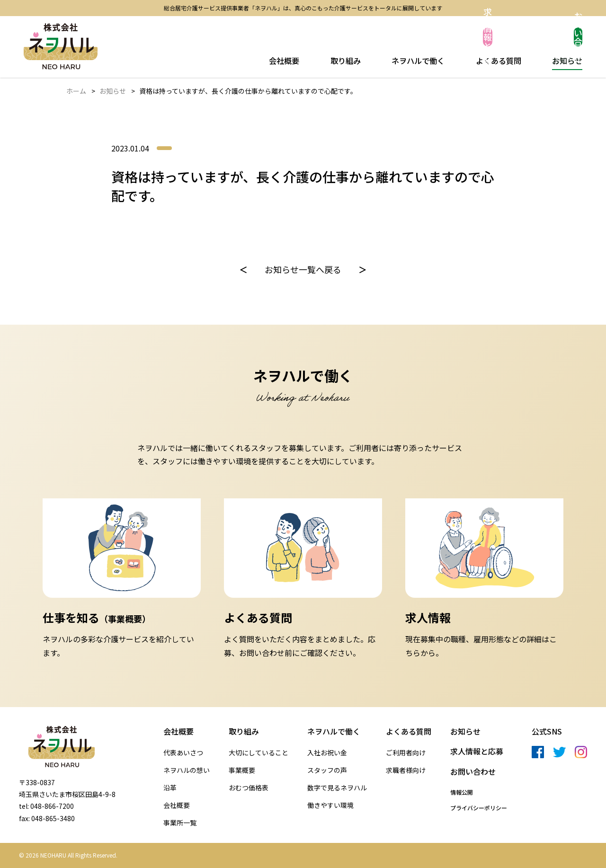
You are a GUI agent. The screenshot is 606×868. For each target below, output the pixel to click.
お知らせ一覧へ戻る (303, 269)
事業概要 (242, 770)
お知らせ (565, 60)
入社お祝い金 (327, 753)
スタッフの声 (327, 770)
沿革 (170, 788)
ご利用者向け (406, 753)
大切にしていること (258, 753)
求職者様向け (406, 770)
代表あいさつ (183, 753)
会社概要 (286, 60)
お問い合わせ (547, 37)
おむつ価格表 (249, 788)
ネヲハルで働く (417, 60)
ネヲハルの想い (187, 770)
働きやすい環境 (330, 805)
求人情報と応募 (452, 37)
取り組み (345, 60)
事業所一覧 (180, 823)
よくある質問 (498, 60)
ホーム (76, 91)
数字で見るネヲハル (337, 788)
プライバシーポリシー (479, 808)
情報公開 (462, 792)
